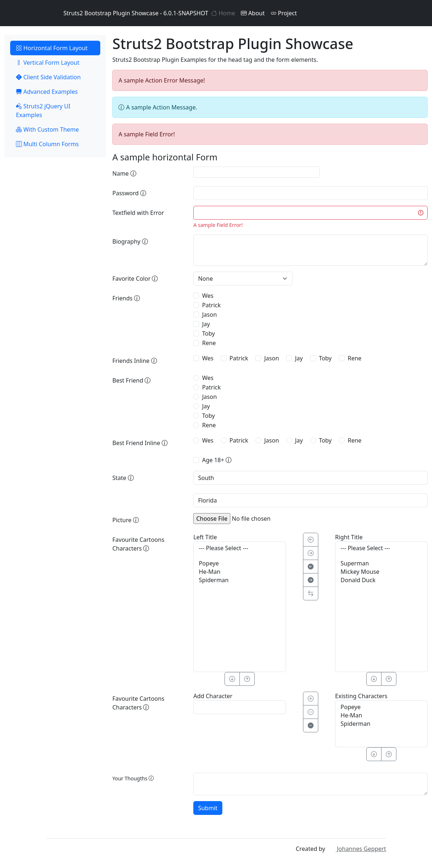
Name (124, 173)
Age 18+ (217, 460)
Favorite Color (135, 279)
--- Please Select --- (240, 548)
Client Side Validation (48, 77)
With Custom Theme (47, 129)
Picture (126, 520)
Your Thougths (133, 778)
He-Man (240, 572)
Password (129, 193)
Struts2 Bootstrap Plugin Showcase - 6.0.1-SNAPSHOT (127, 13)
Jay (206, 324)
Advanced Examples (47, 92)
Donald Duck (381, 580)
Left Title (205, 537)
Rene (209, 343)
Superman (381, 563)
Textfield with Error (138, 213)
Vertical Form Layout (48, 63)
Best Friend (131, 380)
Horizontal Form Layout (52, 48)
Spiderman (240, 580)
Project (284, 13)
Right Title (349, 537)
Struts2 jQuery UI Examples (43, 111)
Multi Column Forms (47, 144)
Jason (209, 315)
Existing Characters (361, 696)
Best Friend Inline (140, 443)
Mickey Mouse (381, 572)
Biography (130, 241)
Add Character (213, 696)
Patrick (211, 305)
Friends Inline (134, 361)
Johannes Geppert (356, 849)
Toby (208, 333)
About (253, 13)
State (123, 478)
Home (223, 13)
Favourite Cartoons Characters (138, 544)
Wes (208, 296)
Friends (126, 298)
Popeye (240, 563)
